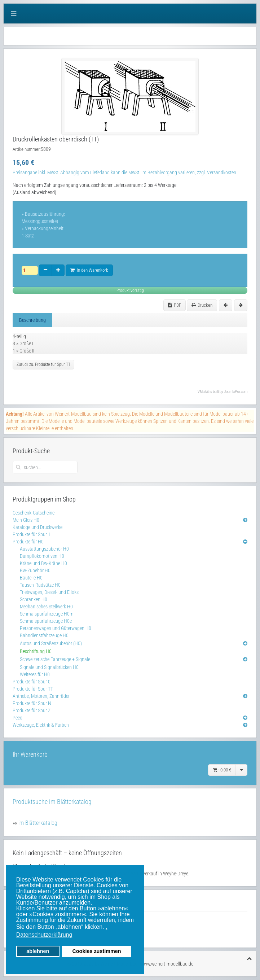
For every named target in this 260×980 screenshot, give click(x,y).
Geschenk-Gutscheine (34, 513)
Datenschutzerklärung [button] (44, 935)
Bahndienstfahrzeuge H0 (44, 635)
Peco (17, 718)
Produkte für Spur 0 (32, 682)
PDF (175, 305)
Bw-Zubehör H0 (35, 570)
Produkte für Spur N (32, 703)
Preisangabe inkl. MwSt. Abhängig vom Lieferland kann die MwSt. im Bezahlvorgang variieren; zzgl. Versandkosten (124, 172)
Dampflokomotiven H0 (42, 556)
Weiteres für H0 (35, 674)
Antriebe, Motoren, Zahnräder (41, 696)
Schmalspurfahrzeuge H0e (46, 621)
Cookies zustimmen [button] (96, 951)
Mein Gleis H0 (26, 520)
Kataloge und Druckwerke (38, 527)
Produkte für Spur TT (33, 689)
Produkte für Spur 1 (32, 534)
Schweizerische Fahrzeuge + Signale (55, 659)
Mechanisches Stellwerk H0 (46, 607)
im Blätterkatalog (38, 823)
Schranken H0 (34, 599)
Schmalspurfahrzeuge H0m (47, 614)
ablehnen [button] (38, 951)
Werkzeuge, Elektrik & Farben (41, 725)
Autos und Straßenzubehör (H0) (51, 643)
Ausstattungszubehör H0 (44, 549)
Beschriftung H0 (36, 651)
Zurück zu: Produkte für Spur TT (43, 364)
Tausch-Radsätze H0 (40, 585)
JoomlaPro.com (236, 392)
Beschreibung (32, 320)
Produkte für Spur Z (32, 710)
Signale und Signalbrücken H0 (49, 667)
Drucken (202, 305)
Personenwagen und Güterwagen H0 (56, 628)
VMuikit (203, 392)
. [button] (106, 927)
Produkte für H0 (28, 542)
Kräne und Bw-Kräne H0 (43, 563)
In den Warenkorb (89, 270)
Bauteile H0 (31, 578)
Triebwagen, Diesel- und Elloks (49, 592)
